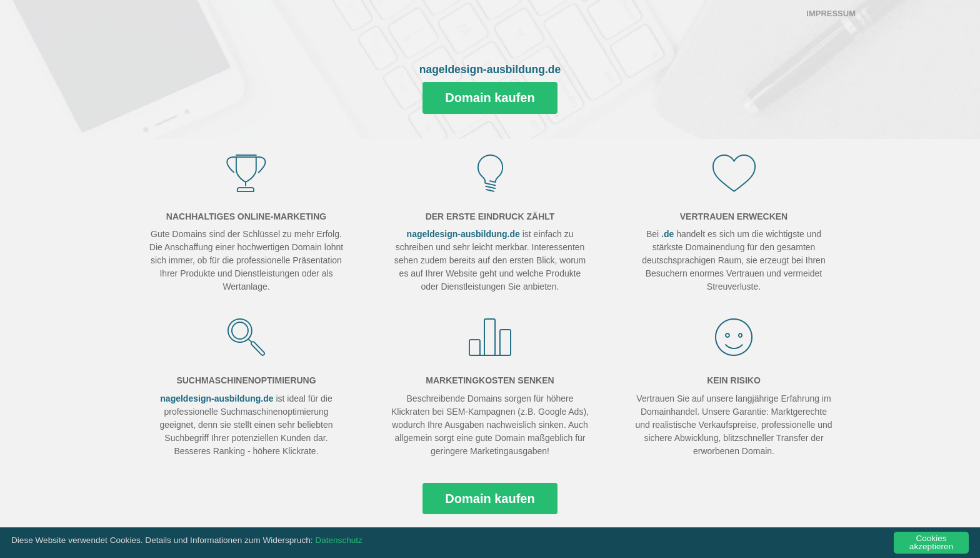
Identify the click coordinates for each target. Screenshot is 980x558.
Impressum (831, 13)
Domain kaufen (490, 98)
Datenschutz (339, 540)
